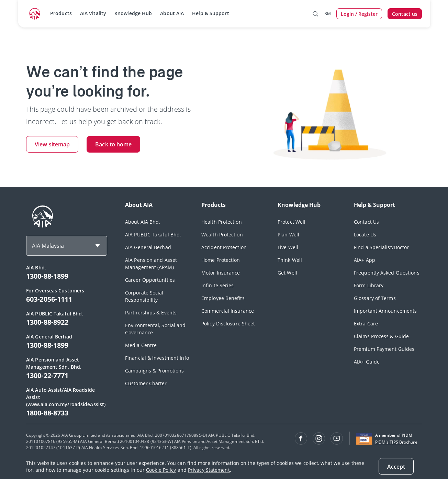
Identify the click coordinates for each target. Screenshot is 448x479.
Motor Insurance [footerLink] (221, 273)
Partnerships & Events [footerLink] (151, 313)
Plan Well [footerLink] (288, 235)
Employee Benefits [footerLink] (223, 298)
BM (328, 14)
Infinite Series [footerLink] (218, 285)
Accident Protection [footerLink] (224, 247)
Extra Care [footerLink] (366, 324)
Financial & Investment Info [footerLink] (157, 358)
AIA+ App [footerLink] (365, 260)
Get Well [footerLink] (287, 273)
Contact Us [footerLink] (366, 222)
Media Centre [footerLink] (141, 345)
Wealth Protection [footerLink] (222, 235)
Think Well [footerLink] (290, 260)
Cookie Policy (161, 470)
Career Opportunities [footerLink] (150, 280)
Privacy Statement (209, 470)
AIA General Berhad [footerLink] (148, 247)
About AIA (172, 13)
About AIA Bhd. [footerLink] (143, 222)
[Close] (396, 466)
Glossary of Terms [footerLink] (375, 298)
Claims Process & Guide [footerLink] (381, 336)
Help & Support (210, 13)
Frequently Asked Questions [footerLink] (387, 273)
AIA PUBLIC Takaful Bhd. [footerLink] (153, 235)
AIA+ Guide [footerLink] (367, 362)
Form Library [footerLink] (369, 285)
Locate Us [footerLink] (365, 235)
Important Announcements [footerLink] (385, 311)
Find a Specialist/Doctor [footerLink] (381, 247)
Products (61, 13)
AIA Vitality (93, 13)
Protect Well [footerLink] (292, 222)
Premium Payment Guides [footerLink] (384, 349)
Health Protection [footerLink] (222, 222)
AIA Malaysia (48, 246)
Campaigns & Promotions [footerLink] (154, 371)
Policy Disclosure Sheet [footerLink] (228, 324)
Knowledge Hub (133, 13)
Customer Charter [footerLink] (146, 383)
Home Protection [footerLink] (221, 260)
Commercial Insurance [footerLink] (228, 311)
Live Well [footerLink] (288, 247)
